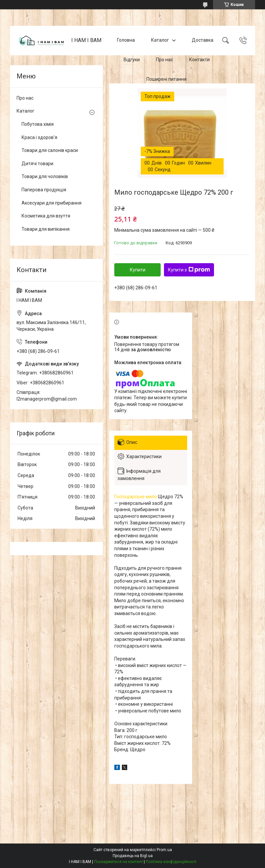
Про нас (164, 60)
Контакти (199, 60)
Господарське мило (136, 497)
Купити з (189, 270)
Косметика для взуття (46, 216)
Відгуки (132, 60)
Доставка (203, 40)
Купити (138, 270)
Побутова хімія (38, 124)
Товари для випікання (46, 229)
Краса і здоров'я (39, 137)
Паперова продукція (44, 190)
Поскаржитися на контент (118, 862)
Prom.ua (164, 850)
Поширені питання (166, 79)
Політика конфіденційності (171, 862)
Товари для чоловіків (45, 176)
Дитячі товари (37, 164)
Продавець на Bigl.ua (133, 856)
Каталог (160, 40)
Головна (126, 40)
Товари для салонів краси (50, 150)
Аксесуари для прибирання (52, 203)
